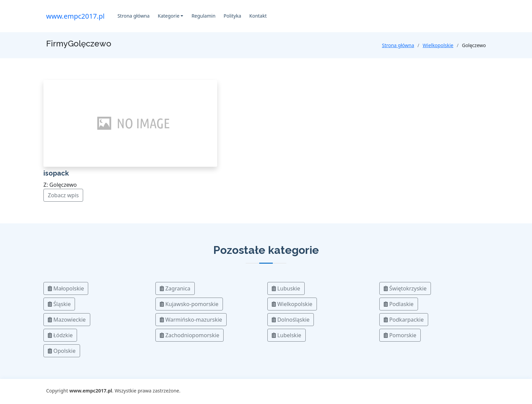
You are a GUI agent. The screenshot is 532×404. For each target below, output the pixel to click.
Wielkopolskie (438, 45)
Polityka (232, 16)
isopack (56, 173)
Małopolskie (66, 288)
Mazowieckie (67, 320)
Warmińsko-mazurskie (191, 320)
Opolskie (62, 351)
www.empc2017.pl (75, 16)
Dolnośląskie (291, 320)
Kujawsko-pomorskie (189, 304)
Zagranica (175, 288)
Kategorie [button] (169, 16)
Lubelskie (287, 335)
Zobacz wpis (63, 195)
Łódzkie (60, 335)
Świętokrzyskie (405, 288)
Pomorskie (400, 335)
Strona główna (134, 16)
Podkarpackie (404, 320)
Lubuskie (286, 288)
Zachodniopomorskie (189, 335)
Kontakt (258, 16)
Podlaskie (399, 304)
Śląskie (59, 304)
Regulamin (203, 16)
